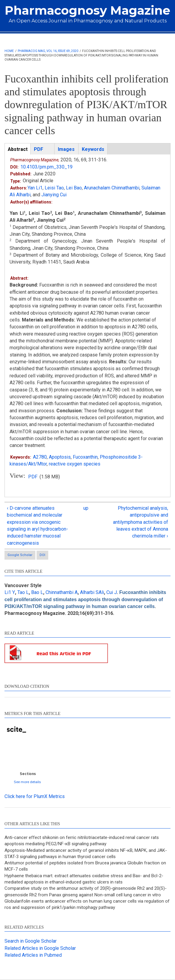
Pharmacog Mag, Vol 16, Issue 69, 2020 (48, 51)
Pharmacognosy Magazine (87, 10)
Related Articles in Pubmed (33, 955)
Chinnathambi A (62, 592)
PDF (33, 477)
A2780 (40, 457)
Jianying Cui (54, 195)
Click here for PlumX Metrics (35, 796)
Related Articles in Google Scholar (40, 948)
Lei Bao (74, 188)
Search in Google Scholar (31, 941)
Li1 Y (10, 592)
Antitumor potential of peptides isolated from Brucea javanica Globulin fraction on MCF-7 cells (85, 866)
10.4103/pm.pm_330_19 (46, 167)
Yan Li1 (35, 188)
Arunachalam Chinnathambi (112, 188)
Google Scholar (20, 555)
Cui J (112, 592)
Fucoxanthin (85, 457)
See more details (27, 782)
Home (9, 51)
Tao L (23, 592)
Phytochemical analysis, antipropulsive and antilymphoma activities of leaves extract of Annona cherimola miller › (141, 522)
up (86, 508)
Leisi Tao (54, 188)
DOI (42, 555)
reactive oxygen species (75, 464)
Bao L (37, 592)
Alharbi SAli (92, 592)
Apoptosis (60, 457)
